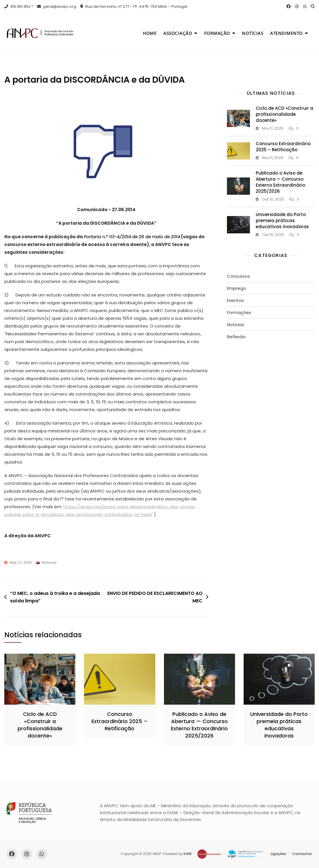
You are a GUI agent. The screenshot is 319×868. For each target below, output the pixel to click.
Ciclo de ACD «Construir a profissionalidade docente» (284, 114)
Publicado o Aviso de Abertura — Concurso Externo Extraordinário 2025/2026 (280, 182)
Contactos (302, 854)
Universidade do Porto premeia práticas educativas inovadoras (282, 221)
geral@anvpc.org (57, 6)
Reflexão (236, 337)
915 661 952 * (19, 6)
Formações (239, 312)
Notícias (253, 33)
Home (150, 33)
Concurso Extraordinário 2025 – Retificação (283, 147)
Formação (217, 33)
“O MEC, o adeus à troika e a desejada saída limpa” (55, 597)
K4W (188, 854)
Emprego (237, 288)
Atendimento (286, 33)
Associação (178, 33)
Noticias (49, 562)
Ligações (278, 854)
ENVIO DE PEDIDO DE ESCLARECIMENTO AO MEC (155, 597)
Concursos (238, 276)
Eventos (235, 300)
